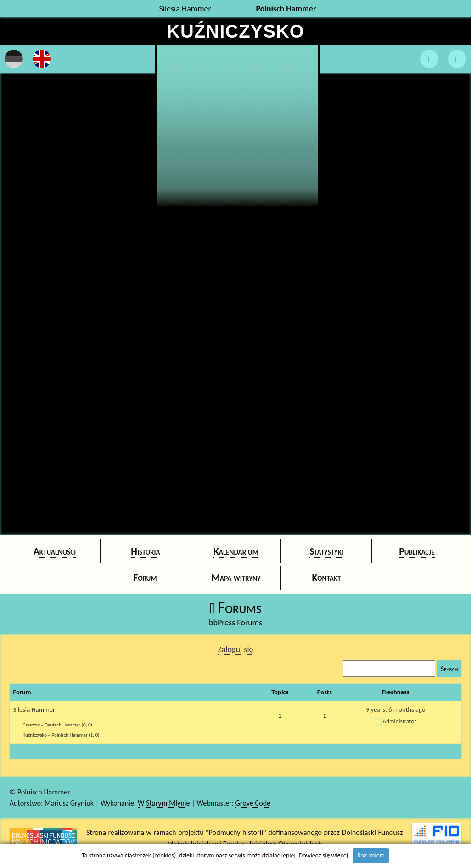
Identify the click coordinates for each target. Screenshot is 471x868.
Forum (145, 577)
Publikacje (417, 551)
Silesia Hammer (185, 9)
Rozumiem (371, 855)
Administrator (400, 721)
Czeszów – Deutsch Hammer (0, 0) (58, 725)
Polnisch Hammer (286, 9)
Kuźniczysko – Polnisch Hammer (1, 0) (61, 735)
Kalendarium (236, 551)
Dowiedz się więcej (323, 855)
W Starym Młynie (164, 803)
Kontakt (327, 577)
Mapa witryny (236, 577)
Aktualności (55, 551)
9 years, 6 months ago (395, 709)
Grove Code (253, 803)
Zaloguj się (235, 649)
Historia (145, 551)
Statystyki (326, 551)
